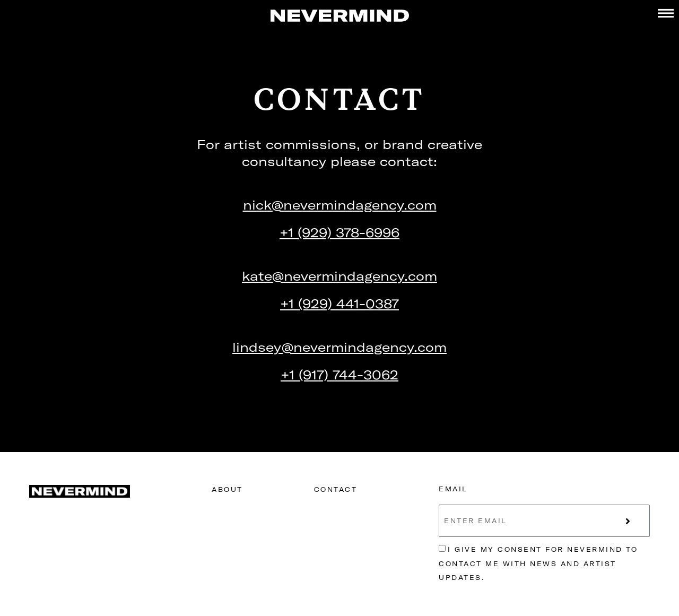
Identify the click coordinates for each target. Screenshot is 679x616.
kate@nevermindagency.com (339, 276)
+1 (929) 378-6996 (339, 232)
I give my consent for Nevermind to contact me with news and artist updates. (538, 563)
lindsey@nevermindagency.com (339, 347)
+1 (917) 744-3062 (339, 375)
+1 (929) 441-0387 (339, 303)
